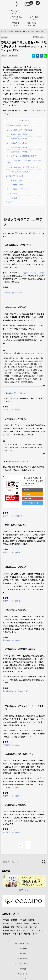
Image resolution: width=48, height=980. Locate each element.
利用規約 (23, 969)
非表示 (27, 121)
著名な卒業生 (13, 55)
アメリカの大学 (28, 930)
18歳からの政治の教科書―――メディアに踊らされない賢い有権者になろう (32, 481)
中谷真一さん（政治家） (18, 134)
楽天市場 (27, 498)
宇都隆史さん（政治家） (18, 139)
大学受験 (6, 920)
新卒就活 (27, 923)
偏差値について (15, 180)
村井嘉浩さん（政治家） (18, 147)
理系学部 (27, 934)
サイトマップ (23, 974)
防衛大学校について (15, 176)
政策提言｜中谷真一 (17, 393)
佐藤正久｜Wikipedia (11, 552)
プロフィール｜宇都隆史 (12, 516)
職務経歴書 (7, 934)
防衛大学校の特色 (16, 185)
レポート (39, 930)
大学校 (4, 55)
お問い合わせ (23, 959)
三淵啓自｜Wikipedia (11, 745)
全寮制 (12, 193)
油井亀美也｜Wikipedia (12, 293)
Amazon (27, 494)
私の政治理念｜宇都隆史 (19, 462)
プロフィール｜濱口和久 (12, 796)
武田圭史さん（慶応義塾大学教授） (22, 156)
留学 (13, 927)
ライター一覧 (23, 948)
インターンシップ (9, 930)
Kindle (26, 490)
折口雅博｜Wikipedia (11, 832)
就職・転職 (31, 24)
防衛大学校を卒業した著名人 (18, 126)
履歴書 (20, 923)
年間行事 (12, 198)
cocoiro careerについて (23, 943)
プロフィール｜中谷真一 (12, 410)
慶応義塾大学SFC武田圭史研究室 (16, 691)
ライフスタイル (16, 18)
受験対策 (36, 923)
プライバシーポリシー (23, 964)
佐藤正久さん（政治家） (18, 143)
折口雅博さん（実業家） (19, 172)
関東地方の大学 (22, 927)
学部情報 (6, 927)
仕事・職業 (34, 18)
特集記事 (31, 920)
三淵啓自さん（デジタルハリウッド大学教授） (24, 162)
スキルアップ (14, 12)
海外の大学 (34, 927)
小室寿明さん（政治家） (18, 152)
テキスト (36, 934)
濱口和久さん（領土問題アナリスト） (23, 167)
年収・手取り (17, 934)
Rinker (31, 485)
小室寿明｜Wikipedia (11, 640)
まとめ (10, 202)
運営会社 (23, 953)
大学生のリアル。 (9, 923)
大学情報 (23, 920)
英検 (19, 930)
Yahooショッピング (31, 503)
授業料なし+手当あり (18, 189)
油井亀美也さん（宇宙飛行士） (21, 130)
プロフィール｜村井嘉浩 (12, 601)
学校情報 (16, 24)
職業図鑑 (14, 920)
